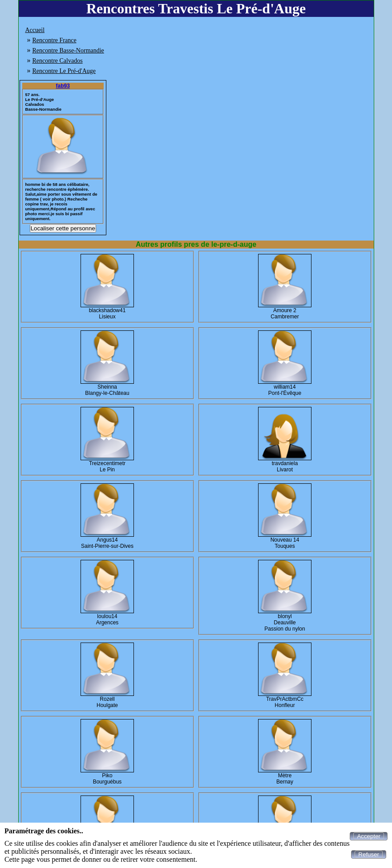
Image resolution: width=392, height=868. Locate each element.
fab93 (63, 86)
